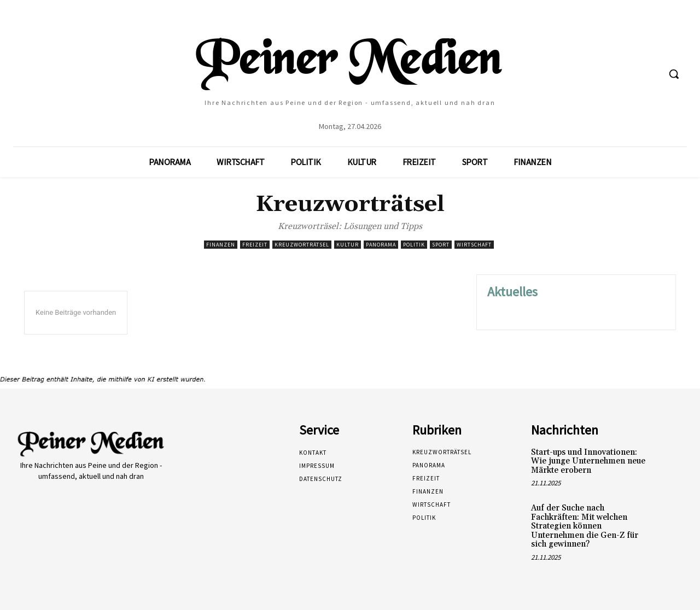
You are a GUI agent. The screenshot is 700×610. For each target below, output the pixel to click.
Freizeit (255, 245)
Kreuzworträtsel (302, 245)
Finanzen (221, 245)
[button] (674, 74)
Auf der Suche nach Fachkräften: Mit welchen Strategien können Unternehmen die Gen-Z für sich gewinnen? (585, 526)
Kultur (348, 245)
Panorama (381, 245)
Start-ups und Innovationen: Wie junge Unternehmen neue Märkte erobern (588, 461)
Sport (441, 245)
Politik (414, 245)
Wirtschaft (474, 245)
